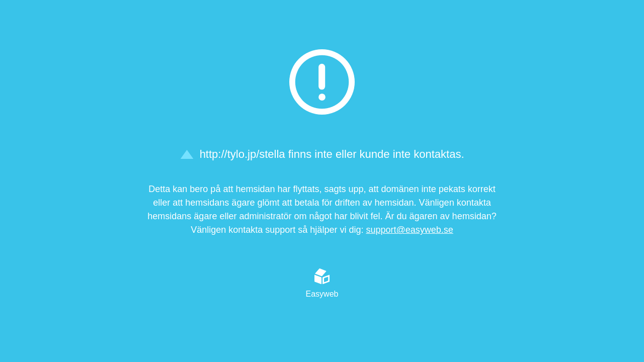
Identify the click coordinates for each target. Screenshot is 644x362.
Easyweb (322, 283)
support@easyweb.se (409, 230)
